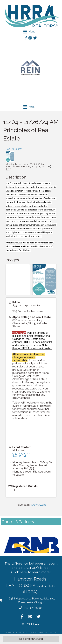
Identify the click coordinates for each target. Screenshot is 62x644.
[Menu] (29, 31)
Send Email (19, 456)
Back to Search (14, 149)
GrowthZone (39, 505)
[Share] (50, 167)
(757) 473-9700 (22, 453)
